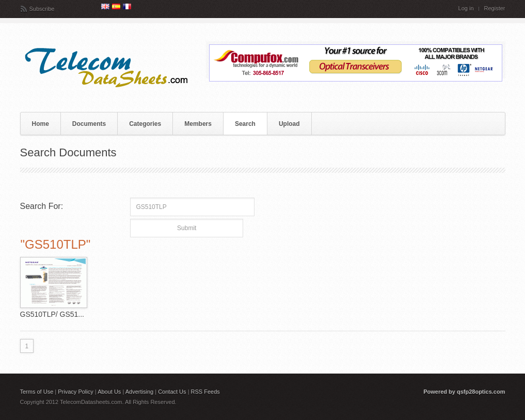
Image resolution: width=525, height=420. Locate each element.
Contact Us (172, 392)
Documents (89, 124)
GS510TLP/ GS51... (52, 314)
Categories (145, 124)
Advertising (139, 392)
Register (495, 9)
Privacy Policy (75, 392)
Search (245, 124)
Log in (466, 9)
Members (198, 124)
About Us (109, 392)
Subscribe (42, 9)
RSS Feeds (205, 392)
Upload (289, 124)
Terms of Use (37, 392)
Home (41, 124)
